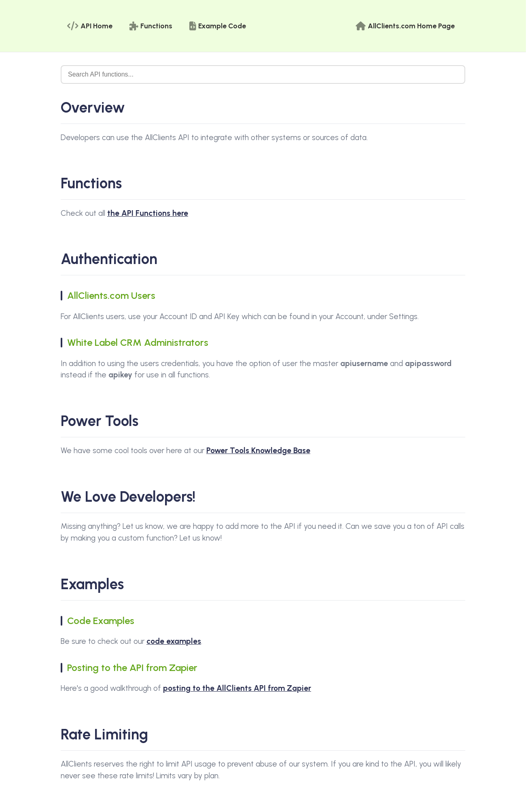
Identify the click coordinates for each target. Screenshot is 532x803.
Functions (151, 26)
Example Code (218, 26)
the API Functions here (148, 213)
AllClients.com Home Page (405, 26)
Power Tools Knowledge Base (258, 450)
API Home (90, 26)
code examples (174, 641)
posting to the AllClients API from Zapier (237, 688)
